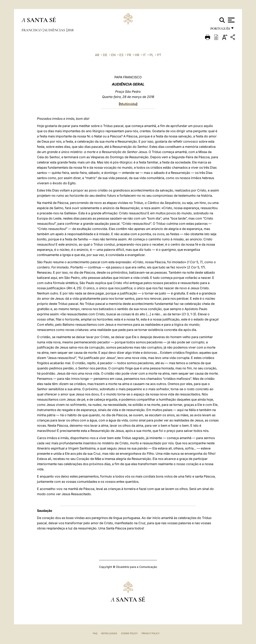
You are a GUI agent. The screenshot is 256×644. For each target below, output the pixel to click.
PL (151, 55)
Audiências (55, 30)
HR (137, 55)
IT (144, 55)
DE (105, 55)
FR (129, 55)
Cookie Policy (129, 633)
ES (121, 55)
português (220, 30)
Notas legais (109, 633)
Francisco (32, 30)
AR (97, 55)
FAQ (95, 633)
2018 (70, 30)
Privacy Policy (150, 633)
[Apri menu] (231, 20)
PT (159, 55)
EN (113, 55)
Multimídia (128, 104)
